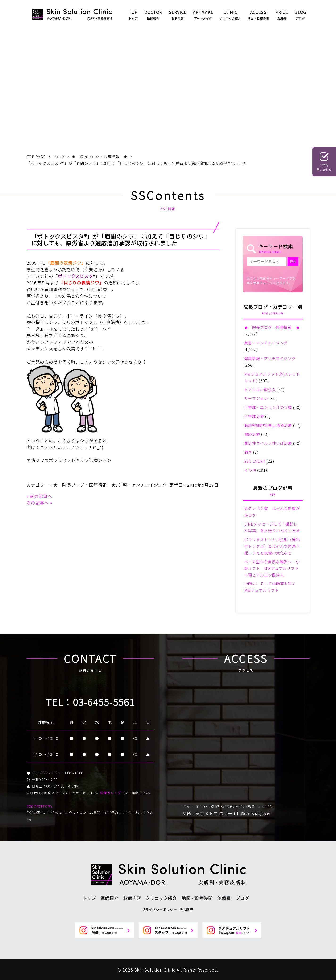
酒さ (248, 452)
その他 (250, 470)
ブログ (242, 898)
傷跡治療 (252, 434)
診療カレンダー (112, 793)
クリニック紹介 (161, 898)
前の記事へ (41, 496)
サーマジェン (256, 398)
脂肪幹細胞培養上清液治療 (268, 425)
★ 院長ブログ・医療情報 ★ (85, 485)
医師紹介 (109, 898)
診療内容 (132, 898)
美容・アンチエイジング (143, 485)
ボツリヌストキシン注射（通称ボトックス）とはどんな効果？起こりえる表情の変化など (272, 546)
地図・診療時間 (197, 898)
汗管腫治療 (254, 416)
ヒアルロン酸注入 (260, 390)
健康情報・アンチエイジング (270, 358)
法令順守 (186, 910)
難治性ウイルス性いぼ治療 (268, 443)
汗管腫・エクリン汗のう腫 (268, 407)
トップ (89, 898)
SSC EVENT (255, 461)
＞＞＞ (105, 460)
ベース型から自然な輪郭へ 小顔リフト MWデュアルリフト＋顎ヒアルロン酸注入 (272, 568)
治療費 (224, 898)
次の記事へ (38, 503)
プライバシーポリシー (159, 910)
